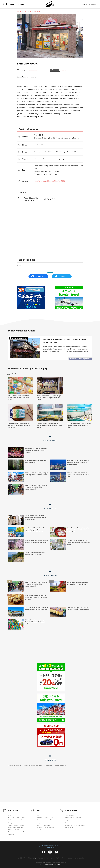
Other (71, 827)
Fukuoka (16, 820)
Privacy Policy (32, 858)
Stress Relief (49, 766)
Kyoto (23, 818)
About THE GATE (21, 858)
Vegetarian (78, 818)
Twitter (63, 276)
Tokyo (30, 11)
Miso (74, 825)
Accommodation (49, 827)
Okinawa (24, 820)
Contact (70, 858)
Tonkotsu (68, 825)
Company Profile (55, 858)
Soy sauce (81, 825)
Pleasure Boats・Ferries (37, 766)
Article (5, 4)
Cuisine (39, 830)
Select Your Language (88, 4)
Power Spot (18, 766)
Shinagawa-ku (33, 70)
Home (19, 11)
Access (34, 77)
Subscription (69, 818)
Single (67, 820)
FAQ (63, 858)
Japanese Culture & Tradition (17, 825)
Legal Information (79, 858)
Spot (12, 4)
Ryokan (57, 766)
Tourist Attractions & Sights (16, 827)
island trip (64, 766)
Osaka (10, 820)
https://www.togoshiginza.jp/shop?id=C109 (59, 181)
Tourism (39, 825)
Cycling (11, 766)
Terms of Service (43, 858)
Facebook (39, 276)
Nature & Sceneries (14, 830)
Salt (66, 827)
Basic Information (23, 77)
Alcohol (26, 766)
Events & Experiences (14, 832)
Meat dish (64, 70)
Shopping (20, 4)
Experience (47, 825)
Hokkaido (11, 818)
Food (20, 265)
